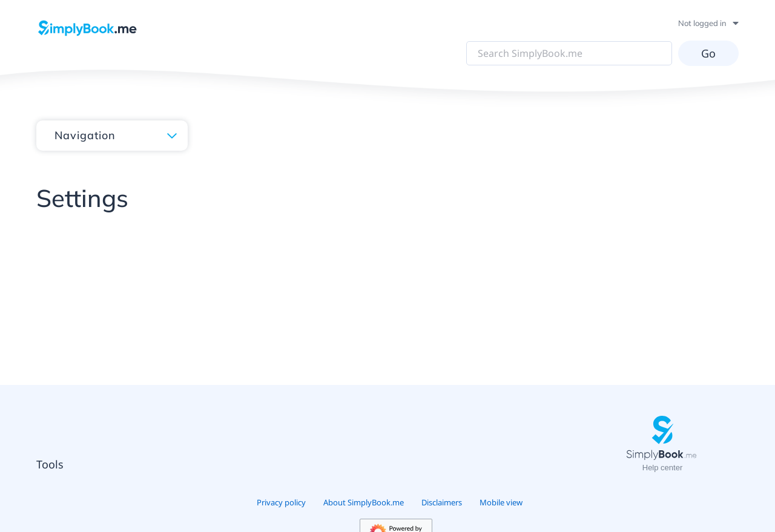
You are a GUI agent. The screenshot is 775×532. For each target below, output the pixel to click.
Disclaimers (442, 502)
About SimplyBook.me (364, 502)
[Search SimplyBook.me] (569, 53)
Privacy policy (281, 502)
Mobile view (501, 502)
